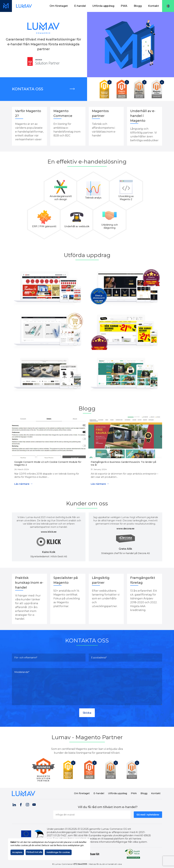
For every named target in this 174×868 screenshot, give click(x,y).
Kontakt (153, 6)
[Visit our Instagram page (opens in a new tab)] (27, 804)
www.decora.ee (125, 529)
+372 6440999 (80, 864)
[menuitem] (59, 6)
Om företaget (59, 6)
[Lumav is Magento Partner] (45, 770)
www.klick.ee (49, 532)
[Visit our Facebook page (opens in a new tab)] (21, 804)
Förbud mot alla (34, 852)
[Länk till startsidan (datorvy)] (24, 6)
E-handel (80, 6)
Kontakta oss (28, 89)
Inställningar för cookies (58, 852)
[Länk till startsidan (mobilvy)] (6, 6)
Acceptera (17, 852)
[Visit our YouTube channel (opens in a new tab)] (34, 804)
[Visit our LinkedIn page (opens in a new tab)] (14, 804)
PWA (124, 6)
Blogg (138, 6)
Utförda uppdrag (103, 6)
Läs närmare (24, 484)
